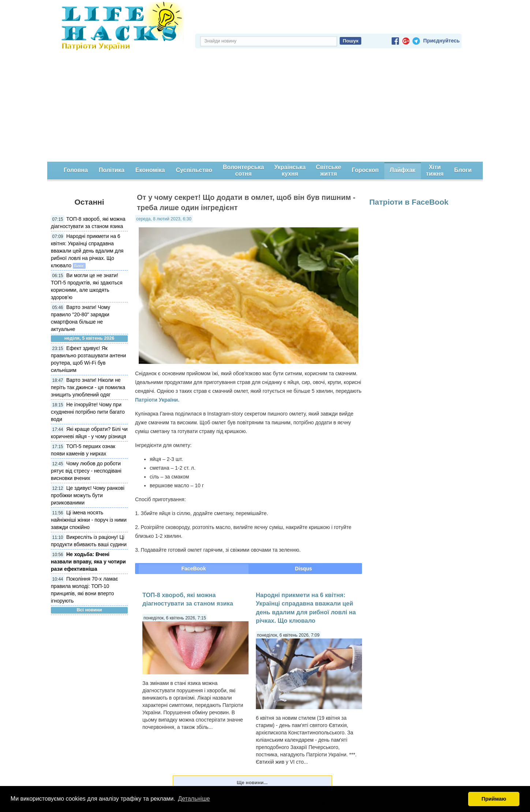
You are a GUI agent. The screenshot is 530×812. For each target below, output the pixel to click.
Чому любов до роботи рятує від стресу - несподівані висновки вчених (86, 471)
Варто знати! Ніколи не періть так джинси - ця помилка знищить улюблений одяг (88, 387)
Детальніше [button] (194, 799)
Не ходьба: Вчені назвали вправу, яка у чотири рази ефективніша (88, 562)
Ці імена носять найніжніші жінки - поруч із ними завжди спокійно (89, 520)
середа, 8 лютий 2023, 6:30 (164, 219)
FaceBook (194, 569)
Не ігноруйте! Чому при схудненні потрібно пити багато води (88, 412)
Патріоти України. (157, 400)
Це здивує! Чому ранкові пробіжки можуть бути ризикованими (88, 495)
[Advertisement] (265, 107)
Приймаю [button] (494, 799)
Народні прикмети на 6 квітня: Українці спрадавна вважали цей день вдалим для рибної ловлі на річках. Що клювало (87, 251)
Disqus (304, 569)
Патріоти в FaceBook (409, 202)
